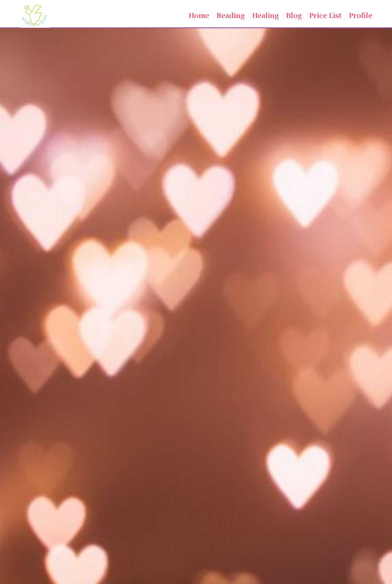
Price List (325, 15)
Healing (265, 15)
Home (199, 15)
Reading (231, 15)
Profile (361, 15)
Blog (294, 15)
